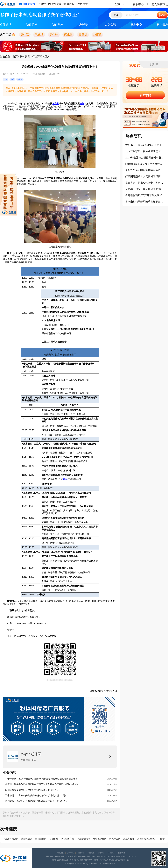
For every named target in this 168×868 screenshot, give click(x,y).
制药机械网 (41, 839)
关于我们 (71, 853)
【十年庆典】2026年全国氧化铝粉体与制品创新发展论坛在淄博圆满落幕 (41, 779)
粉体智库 (162, 24)
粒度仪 (97, 35)
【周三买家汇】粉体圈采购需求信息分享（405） (145, 151)
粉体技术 (32, 24)
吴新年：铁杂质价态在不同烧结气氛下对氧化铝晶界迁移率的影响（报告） (42, 784)
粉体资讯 (6, 24)
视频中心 (136, 24)
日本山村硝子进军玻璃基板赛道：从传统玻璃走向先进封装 (145, 202)
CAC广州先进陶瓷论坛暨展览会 (56, 4)
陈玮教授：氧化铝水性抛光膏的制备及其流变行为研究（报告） (37, 801)
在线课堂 (83, 4)
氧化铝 (25, 35)
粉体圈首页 (27, 4)
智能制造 (54, 839)
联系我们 (121, 853)
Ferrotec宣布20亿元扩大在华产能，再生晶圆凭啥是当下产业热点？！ (145, 164)
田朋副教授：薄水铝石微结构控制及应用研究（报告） (32, 790)
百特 (65, 479)
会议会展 (110, 24)
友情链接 (91, 853)
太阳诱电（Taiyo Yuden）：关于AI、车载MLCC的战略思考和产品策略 (145, 145)
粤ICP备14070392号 (107, 864)
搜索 (162, 15)
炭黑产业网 (115, 839)
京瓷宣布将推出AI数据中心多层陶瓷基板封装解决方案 (145, 183)
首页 (15, 56)
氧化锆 (39, 35)
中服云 (161, 839)
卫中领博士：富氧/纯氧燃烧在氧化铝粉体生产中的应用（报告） (37, 795)
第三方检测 (129, 839)
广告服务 (111, 853)
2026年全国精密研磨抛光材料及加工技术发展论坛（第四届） (145, 158)
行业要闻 (37, 56)
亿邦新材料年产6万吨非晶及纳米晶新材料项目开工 (145, 195)
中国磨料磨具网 (11, 839)
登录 (118, 4)
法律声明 (101, 853)
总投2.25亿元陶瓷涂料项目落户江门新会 (145, 170)
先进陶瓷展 (27, 839)
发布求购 (145, 95)
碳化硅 (68, 35)
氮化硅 (54, 35)
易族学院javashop (146, 839)
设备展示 (84, 24)
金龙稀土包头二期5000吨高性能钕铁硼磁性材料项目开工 (145, 189)
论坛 (82, 104)
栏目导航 (81, 853)
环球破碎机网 (100, 839)
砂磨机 (83, 35)
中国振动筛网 (83, 839)
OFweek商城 (67, 839)
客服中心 (138, 4)
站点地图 (61, 853)
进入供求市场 (160, 4)
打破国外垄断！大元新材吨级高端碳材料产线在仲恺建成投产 (145, 176)
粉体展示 (58, 24)
